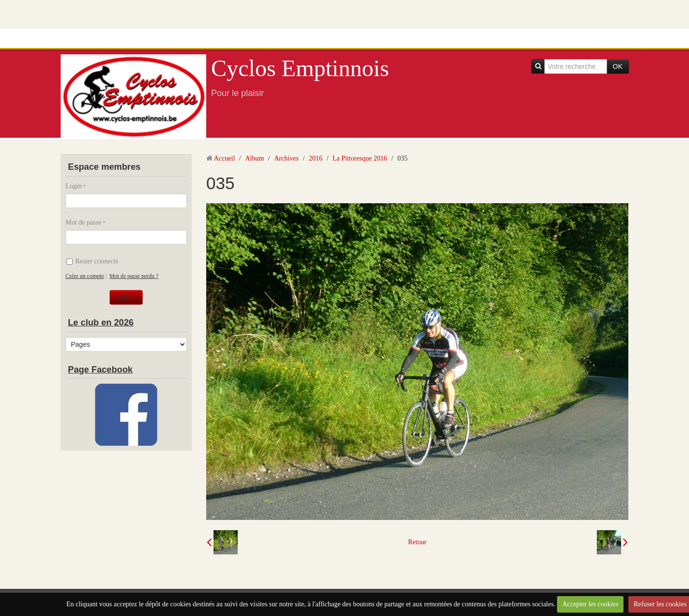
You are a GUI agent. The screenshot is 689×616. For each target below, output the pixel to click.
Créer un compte (85, 276)
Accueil (225, 158)
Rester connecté (92, 261)
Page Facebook (100, 370)
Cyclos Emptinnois (300, 68)
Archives (287, 158)
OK (618, 66)
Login (74, 186)
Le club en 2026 (101, 323)
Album (254, 158)
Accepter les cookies (591, 604)
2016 (315, 158)
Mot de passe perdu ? (134, 276)
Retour (417, 542)
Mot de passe (83, 222)
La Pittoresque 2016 (360, 158)
